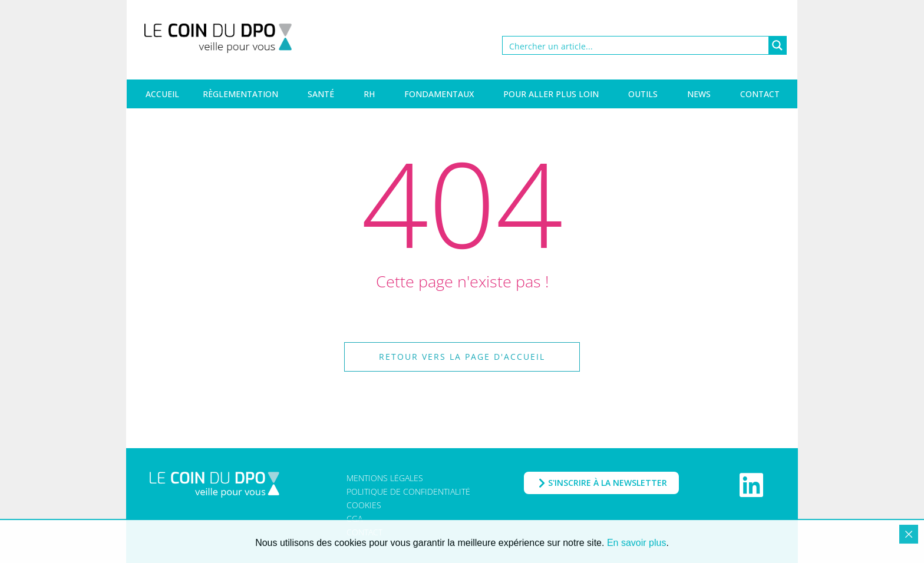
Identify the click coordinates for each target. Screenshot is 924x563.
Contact (760, 94)
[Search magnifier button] (777, 45)
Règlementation (240, 94)
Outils (643, 94)
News (699, 94)
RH (369, 94)
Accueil (162, 94)
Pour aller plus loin (551, 94)
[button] (462, 357)
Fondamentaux (439, 94)
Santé (321, 94)
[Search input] (636, 45)
